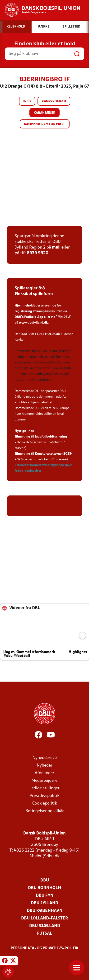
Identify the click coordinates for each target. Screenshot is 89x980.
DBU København (45, 911)
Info (27, 101)
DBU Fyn (45, 896)
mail (56, 247)
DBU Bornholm (45, 888)
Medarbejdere (44, 781)
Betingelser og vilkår (45, 811)
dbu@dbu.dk (47, 856)
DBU (45, 880)
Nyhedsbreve (45, 758)
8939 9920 (38, 253)
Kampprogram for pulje (45, 124)
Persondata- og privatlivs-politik (45, 948)
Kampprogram (54, 101)
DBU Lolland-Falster (45, 918)
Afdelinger (44, 773)
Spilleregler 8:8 (30, 288)
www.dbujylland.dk (33, 323)
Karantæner (44, 113)
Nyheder (45, 766)
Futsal (44, 934)
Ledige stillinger (44, 788)
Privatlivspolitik (44, 796)
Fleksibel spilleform (34, 294)
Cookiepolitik (45, 803)
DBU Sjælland (45, 926)
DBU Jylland (44, 903)
